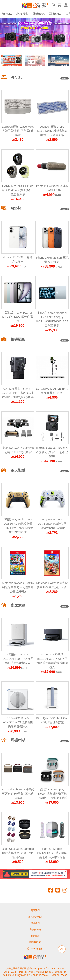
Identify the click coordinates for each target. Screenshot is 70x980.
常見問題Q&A (35, 917)
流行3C (7, 14)
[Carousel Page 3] (33, 39)
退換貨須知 (35, 930)
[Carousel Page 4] (37, 39)
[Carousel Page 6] (45, 39)
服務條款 (35, 936)
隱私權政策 (35, 942)
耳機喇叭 (55, 14)
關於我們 (35, 910)
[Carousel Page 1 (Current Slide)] (25, 39)
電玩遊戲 (39, 14)
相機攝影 (22, 14)
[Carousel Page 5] (41, 39)
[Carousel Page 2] (29, 39)
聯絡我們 (35, 923)
